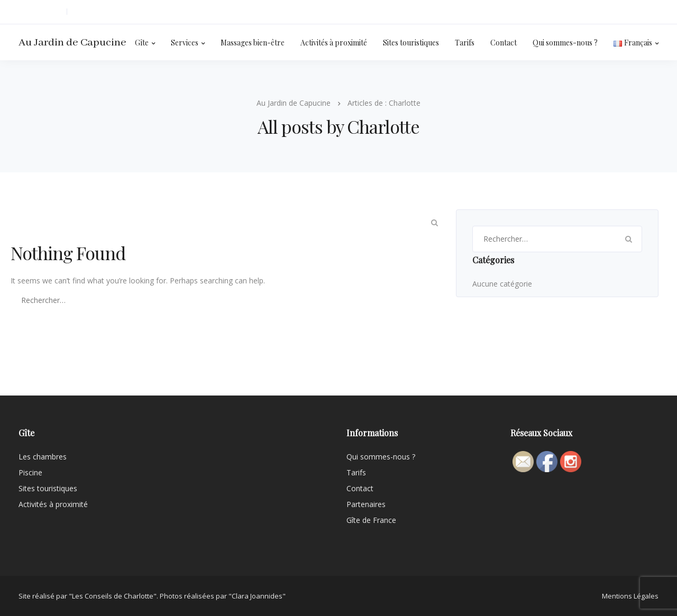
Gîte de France (371, 520)
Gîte (142, 43)
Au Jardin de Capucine (72, 43)
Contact (504, 43)
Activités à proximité (334, 43)
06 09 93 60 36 (40, 12)
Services (185, 43)
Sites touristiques (411, 43)
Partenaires (366, 504)
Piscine (30, 472)
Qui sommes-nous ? (565, 43)
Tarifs (465, 43)
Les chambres (43, 457)
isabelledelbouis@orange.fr (116, 12)
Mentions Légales (630, 596)
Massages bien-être (253, 43)
